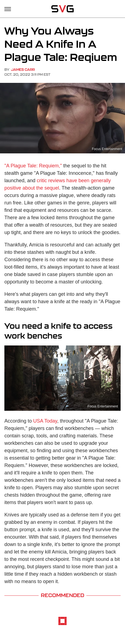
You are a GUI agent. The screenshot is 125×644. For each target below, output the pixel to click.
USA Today (45, 421)
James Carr (23, 70)
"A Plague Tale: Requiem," (33, 166)
